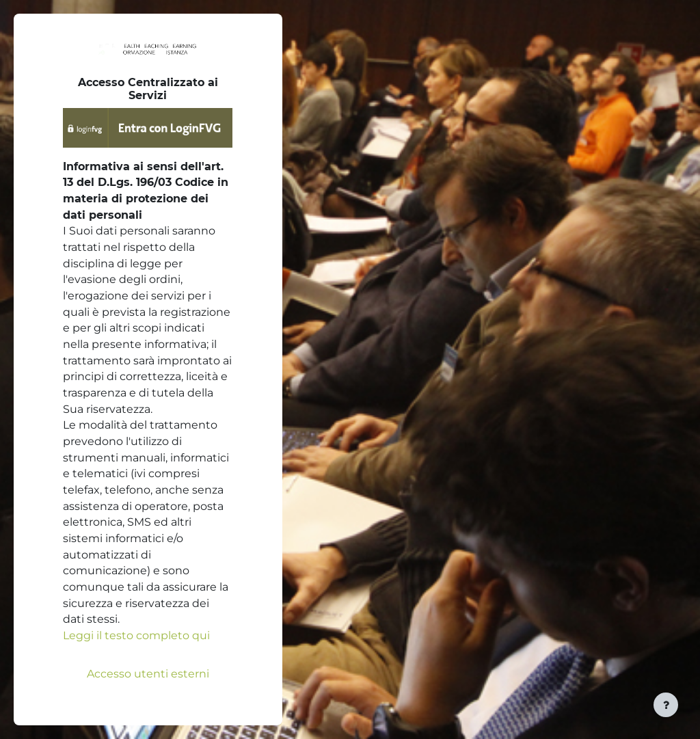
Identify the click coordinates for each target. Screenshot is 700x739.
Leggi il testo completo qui (136, 635)
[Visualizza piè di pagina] (666, 705)
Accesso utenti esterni (148, 674)
